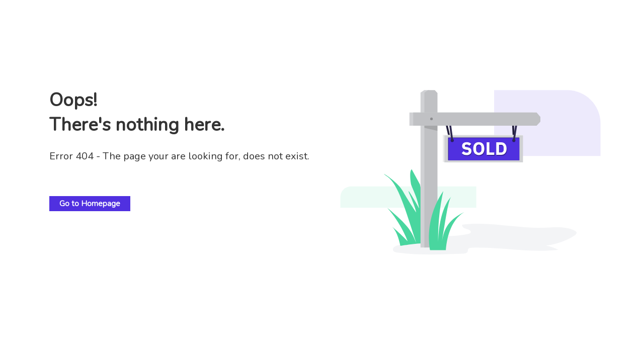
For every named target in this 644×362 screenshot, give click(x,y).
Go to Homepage (90, 204)
